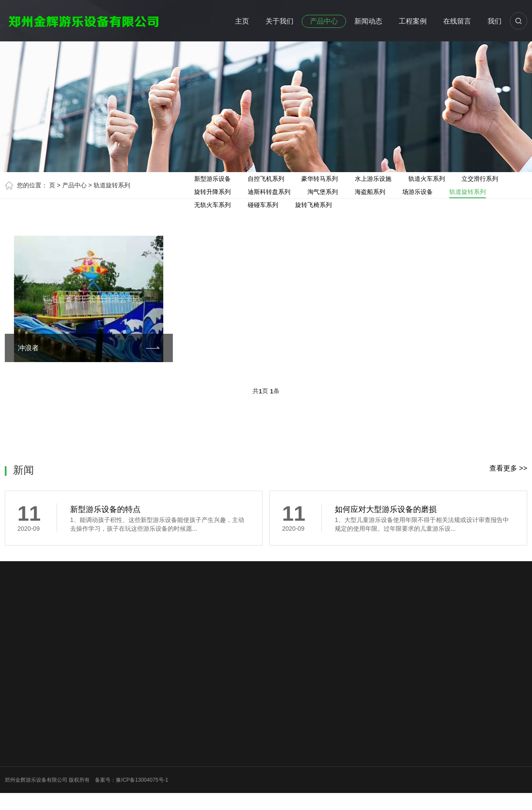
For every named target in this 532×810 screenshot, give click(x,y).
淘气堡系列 (323, 192)
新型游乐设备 (212, 179)
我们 (495, 21)
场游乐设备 (418, 192)
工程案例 (413, 21)
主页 (242, 21)
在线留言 (457, 21)
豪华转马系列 (320, 179)
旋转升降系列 (212, 192)
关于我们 (279, 21)
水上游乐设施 (373, 179)
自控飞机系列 (266, 179)
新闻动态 (368, 21)
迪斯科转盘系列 (269, 192)
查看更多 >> (508, 468)
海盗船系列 (370, 192)
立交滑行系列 (480, 179)
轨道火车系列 (427, 179)
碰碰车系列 (263, 205)
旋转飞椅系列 (313, 205)
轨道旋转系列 (112, 185)
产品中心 (324, 21)
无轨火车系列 (212, 205)
